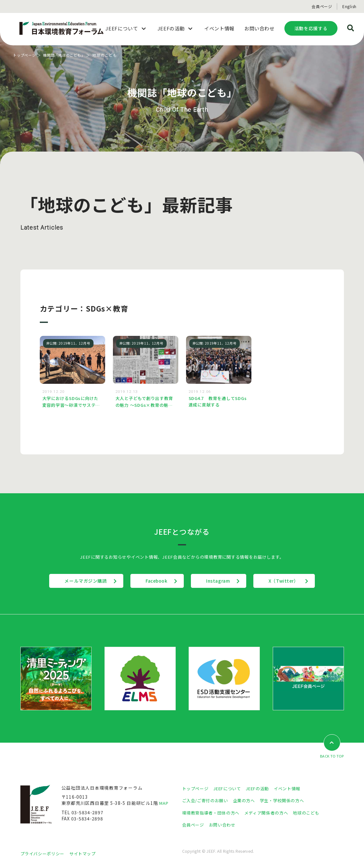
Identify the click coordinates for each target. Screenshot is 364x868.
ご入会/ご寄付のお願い (207, 801)
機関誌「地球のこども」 (68, 55)
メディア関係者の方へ (272, 813)
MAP (164, 804)
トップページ (25, 55)
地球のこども (314, 813)
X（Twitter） (297, 581)
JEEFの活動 (262, 789)
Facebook (152, 581)
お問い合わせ (225, 825)
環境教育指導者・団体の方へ (213, 813)
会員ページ (322, 6)
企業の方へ (248, 801)
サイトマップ (87, 854)
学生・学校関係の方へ (288, 801)
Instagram (222, 581)
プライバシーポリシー (44, 854)
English (349, 6)
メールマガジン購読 (73, 581)
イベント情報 (294, 789)
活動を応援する (311, 28)
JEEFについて (230, 789)
